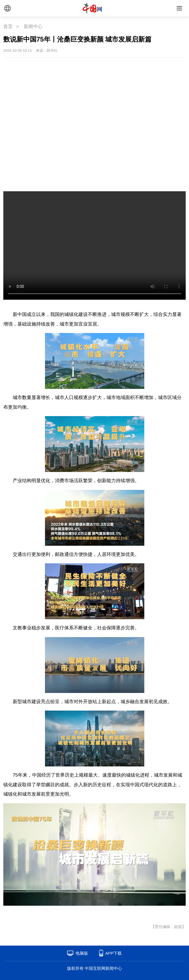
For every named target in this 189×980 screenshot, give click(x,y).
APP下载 (113, 953)
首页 (8, 27)
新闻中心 (33, 27)
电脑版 (82, 953)
